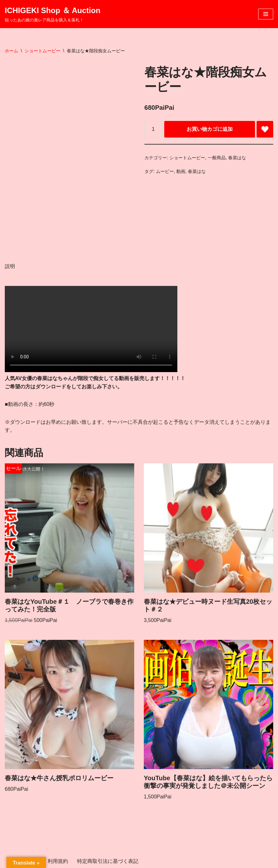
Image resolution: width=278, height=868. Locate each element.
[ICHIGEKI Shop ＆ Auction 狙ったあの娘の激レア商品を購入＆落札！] (53, 14)
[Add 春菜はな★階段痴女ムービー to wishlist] (265, 129)
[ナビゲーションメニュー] (266, 14)
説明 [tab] (10, 266)
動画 (181, 171)
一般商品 (217, 158)
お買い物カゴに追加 (210, 129)
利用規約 (58, 861)
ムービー (165, 171)
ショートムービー (42, 51)
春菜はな (237, 158)
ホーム (12, 51)
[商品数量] (154, 129)
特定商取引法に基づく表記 (108, 861)
